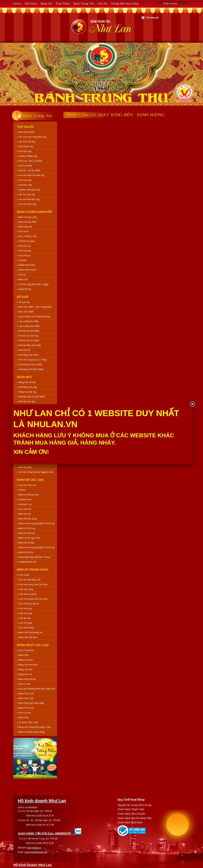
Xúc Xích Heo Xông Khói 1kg (32, 137)
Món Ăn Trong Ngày (33, 570)
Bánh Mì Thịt (25, 514)
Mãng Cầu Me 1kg (27, 392)
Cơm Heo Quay (26, 589)
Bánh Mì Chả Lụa (27, 528)
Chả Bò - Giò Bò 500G (29, 171)
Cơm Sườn (24, 575)
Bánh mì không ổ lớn (29, 495)
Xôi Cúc (22, 275)
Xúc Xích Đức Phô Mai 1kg (32, 175)
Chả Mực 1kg (25, 185)
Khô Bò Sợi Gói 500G (29, 341)
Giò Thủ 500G (25, 166)
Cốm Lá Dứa (25, 713)
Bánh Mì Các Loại (30, 480)
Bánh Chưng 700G (28, 222)
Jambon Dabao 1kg (28, 156)
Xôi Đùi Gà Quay (27, 241)
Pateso (22, 490)
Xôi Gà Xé (24, 232)
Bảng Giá (46, 3)
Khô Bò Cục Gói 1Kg (29, 336)
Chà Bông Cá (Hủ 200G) (30, 365)
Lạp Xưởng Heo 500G (29, 326)
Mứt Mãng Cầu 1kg (28, 387)
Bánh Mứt (25, 377)
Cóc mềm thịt (25, 509)
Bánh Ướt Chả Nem (28, 637)
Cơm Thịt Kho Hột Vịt (29, 604)
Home (17, 3)
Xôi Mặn (23, 260)
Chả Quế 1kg (25, 151)
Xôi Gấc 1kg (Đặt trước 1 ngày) (34, 284)
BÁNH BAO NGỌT (28, 270)
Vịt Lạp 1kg (24, 302)
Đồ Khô (23, 297)
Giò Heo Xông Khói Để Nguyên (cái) (36, 472)
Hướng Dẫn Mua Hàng (125, 3)
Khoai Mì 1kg (25, 289)
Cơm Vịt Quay (25, 623)
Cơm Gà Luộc (25, 609)
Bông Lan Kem (26, 660)
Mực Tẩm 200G (26, 312)
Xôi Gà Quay (25, 251)
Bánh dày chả (25, 227)
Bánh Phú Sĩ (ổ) (26, 708)
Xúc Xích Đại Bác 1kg (29, 199)
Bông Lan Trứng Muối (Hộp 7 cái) (35, 727)
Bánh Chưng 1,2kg (28, 217)
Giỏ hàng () (152, 18)
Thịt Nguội (25, 127)
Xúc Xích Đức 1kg (27, 204)
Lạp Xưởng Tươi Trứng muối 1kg (34, 317)
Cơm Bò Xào (25, 618)
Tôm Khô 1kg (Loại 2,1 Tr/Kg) (33, 360)
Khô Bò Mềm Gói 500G (30, 345)
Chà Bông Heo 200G (29, 355)
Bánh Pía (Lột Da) (27, 679)
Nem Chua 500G (27, 132)
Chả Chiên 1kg (26, 147)
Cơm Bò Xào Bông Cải (29, 580)
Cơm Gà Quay (26, 613)
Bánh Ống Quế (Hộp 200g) (32, 703)
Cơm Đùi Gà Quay (27, 594)
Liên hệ (103, 3)
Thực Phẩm (63, 3)
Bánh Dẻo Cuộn (26, 698)
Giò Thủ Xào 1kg (27, 195)
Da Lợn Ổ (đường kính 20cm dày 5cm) (37, 689)
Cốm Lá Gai (24, 684)
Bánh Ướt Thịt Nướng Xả (31, 633)
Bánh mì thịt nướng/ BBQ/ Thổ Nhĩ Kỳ (37, 524)
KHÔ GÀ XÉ (25, 350)
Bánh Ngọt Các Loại (33, 645)
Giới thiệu (31, 3)
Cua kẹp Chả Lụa (27, 485)
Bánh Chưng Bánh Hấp (34, 212)
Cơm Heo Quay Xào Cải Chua (33, 585)
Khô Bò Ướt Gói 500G (29, 331)
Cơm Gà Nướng (26, 628)
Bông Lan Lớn (25, 674)
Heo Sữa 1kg (25, 467)
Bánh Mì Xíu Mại (27, 543)
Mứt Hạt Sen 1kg (27, 402)
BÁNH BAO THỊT (27, 265)
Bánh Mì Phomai (27, 533)
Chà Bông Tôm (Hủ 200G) (31, 369)
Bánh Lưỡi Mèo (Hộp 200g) (32, 732)
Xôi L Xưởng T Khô (28, 236)
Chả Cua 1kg (25, 180)
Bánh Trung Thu (84, 3)
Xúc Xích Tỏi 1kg (27, 142)
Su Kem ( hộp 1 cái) (28, 722)
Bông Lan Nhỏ (26, 670)
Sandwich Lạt (25, 504)
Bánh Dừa (24, 655)
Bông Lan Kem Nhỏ (28, 665)
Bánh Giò (23, 280)
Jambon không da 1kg (29, 190)
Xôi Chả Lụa (25, 246)
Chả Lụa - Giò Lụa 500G (30, 161)
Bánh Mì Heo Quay (28, 519)
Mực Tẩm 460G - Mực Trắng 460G (35, 307)
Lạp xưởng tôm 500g (29, 321)
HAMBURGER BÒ (28, 562)
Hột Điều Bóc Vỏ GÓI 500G (32, 397)
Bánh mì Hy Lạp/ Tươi (29, 538)
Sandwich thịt (25, 500)
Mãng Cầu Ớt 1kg (27, 382)
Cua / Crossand (26, 650)
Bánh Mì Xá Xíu (26, 552)
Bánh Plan (24, 718)
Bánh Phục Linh (26, 694)
